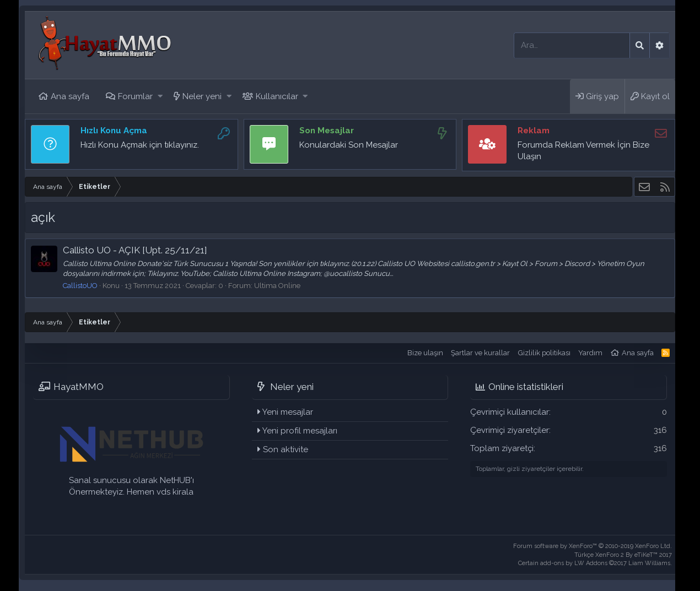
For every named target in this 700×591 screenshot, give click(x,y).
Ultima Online (277, 286)
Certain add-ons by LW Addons (595, 563)
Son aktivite (286, 449)
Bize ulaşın (425, 353)
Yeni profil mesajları (300, 431)
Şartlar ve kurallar (480, 353)
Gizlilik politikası (544, 353)
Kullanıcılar (277, 96)
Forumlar (135, 96)
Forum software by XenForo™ (593, 546)
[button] (160, 97)
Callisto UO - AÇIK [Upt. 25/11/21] (135, 250)
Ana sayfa (70, 96)
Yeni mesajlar (288, 412)
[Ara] (572, 45)
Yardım (590, 353)
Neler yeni (202, 96)
